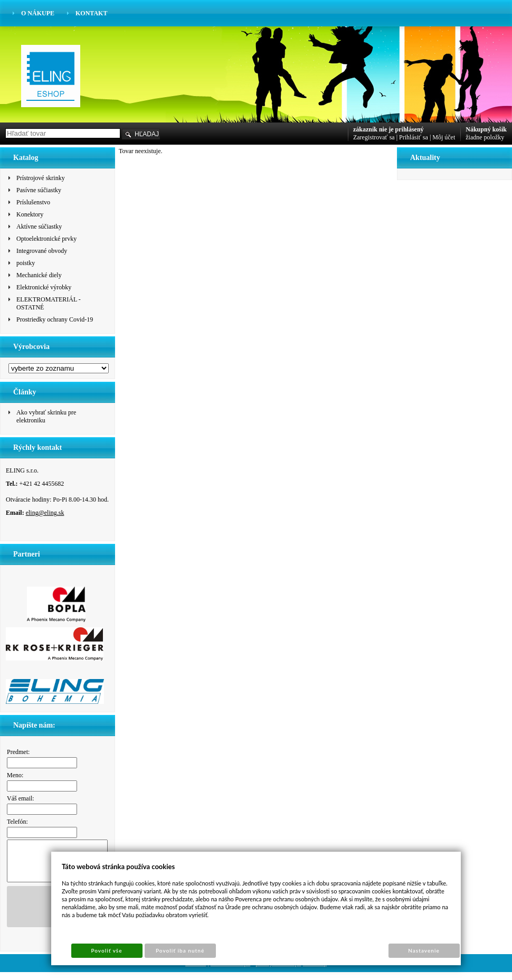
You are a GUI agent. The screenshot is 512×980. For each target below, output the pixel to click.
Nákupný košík (486, 129)
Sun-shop (315, 971)
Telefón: (17, 822)
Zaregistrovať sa (374, 137)
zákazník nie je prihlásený (388, 129)
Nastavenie (424, 950)
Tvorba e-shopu (231, 971)
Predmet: (18, 752)
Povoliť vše (106, 950)
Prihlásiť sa (414, 137)
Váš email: (21, 798)
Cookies (196, 971)
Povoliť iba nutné (180, 950)
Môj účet (444, 137)
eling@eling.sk (45, 513)
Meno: (15, 775)
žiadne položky (485, 137)
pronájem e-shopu (278, 971)
